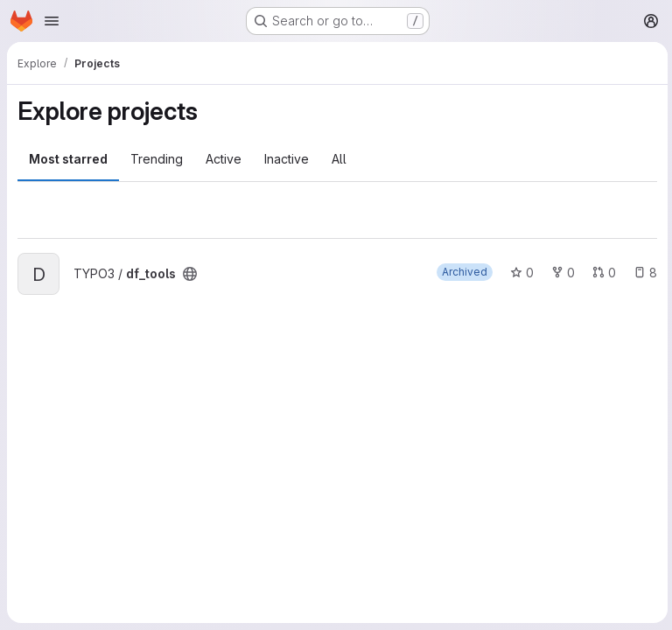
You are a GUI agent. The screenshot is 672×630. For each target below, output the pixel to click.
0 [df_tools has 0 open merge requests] (602, 273)
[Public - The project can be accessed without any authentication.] (190, 274)
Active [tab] (224, 159)
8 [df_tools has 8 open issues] (643, 273)
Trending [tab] (157, 159)
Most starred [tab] (68, 159)
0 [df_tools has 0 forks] (560, 273)
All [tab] (339, 159)
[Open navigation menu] (52, 21)
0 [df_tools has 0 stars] (519, 273)
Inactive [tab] (287, 159)
